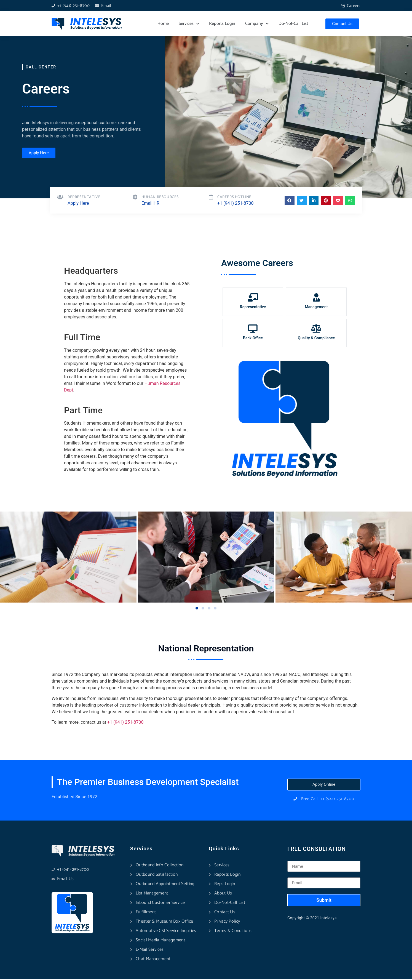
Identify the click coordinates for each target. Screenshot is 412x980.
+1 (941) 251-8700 (125, 723)
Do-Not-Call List (293, 24)
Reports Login (222, 24)
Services (189, 24)
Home (163, 24)
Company (257, 24)
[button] (290, 201)
